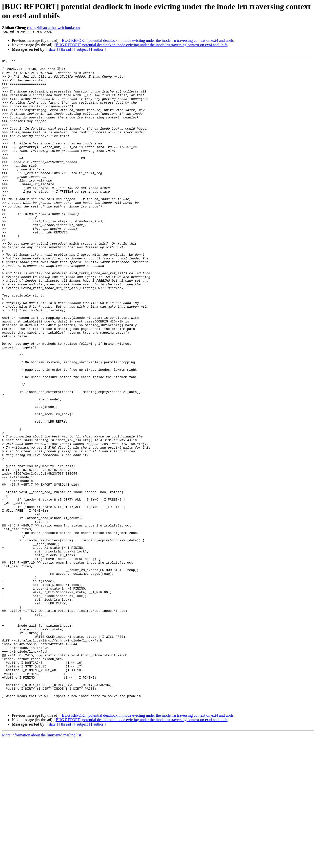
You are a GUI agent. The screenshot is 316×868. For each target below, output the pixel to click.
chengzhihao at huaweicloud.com (53, 28)
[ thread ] (66, 49)
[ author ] (99, 49)
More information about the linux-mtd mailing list (42, 864)
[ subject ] (82, 49)
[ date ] (52, 49)
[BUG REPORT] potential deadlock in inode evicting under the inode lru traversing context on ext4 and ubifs (147, 40)
